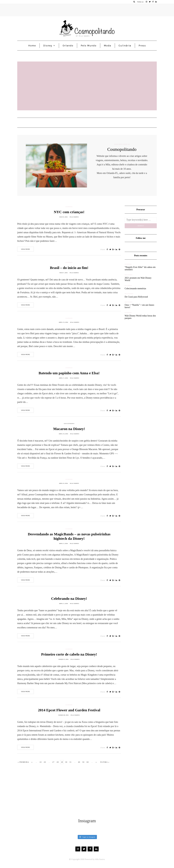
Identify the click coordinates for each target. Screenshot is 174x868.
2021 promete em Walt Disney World (138, 279)
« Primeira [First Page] (23, 762)
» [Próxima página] (96, 762)
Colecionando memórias (135, 288)
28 (58, 762)
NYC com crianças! (69, 215)
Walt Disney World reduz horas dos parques (140, 317)
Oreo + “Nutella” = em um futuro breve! (139, 306)
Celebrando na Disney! (69, 602)
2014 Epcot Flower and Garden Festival (69, 714)
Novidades (129, 275)
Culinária (125, 46)
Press (142, 46)
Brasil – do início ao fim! (69, 271)
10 (41, 762)
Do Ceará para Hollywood (136, 297)
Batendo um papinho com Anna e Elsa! (69, 377)
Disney (48, 46)
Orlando (68, 46)
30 (66, 762)
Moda (107, 46)
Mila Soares (74, 221)
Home (32, 46)
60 (88, 762)
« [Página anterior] (32, 762)
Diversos (69, 210)
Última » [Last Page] (105, 762)
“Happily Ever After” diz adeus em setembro (140, 268)
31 (71, 762)
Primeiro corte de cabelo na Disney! (69, 658)
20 (45, 762)
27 (53, 762)
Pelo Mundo (89, 46)
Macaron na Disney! (69, 432)
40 (79, 762)
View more (26, 253)
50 (83, 762)
